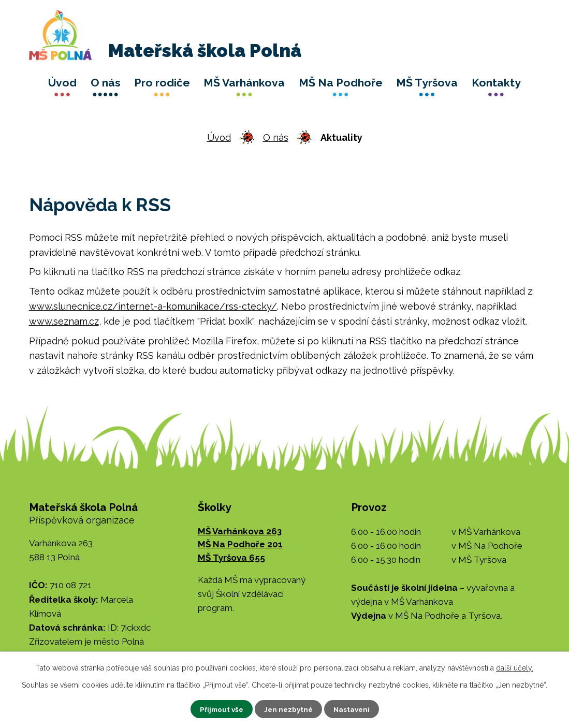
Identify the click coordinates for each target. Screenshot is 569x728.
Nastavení (353, 709)
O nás (106, 83)
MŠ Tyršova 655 (231, 558)
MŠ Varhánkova (244, 83)
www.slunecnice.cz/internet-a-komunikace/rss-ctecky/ (153, 306)
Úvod (62, 83)
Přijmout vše (220, 709)
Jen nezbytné (288, 709)
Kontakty (496, 83)
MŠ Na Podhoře (341, 83)
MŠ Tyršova (427, 83)
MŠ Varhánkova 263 (240, 531)
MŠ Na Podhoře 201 (240, 544)
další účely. (515, 667)
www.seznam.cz (64, 321)
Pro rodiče (162, 83)
